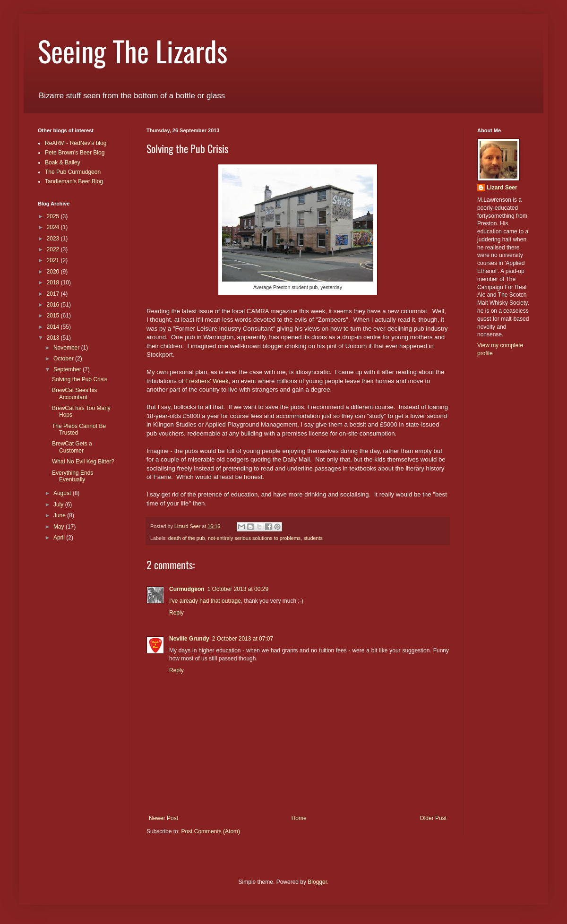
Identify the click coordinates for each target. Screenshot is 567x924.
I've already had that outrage (205, 601)
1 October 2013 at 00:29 (238, 589)
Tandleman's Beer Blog (74, 181)
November (67, 348)
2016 (54, 305)
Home (299, 818)
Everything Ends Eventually (73, 476)
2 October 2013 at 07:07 (243, 639)
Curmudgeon (187, 589)
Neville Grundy (189, 639)
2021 (54, 260)
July (59, 505)
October (64, 359)
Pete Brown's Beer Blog (75, 153)
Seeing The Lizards (133, 50)
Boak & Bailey (63, 163)
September (68, 369)
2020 (54, 272)
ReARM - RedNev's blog (76, 143)
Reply (176, 613)
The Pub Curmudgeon (73, 172)
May (60, 527)
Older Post (433, 818)
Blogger (317, 882)
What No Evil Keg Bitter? (83, 462)
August (63, 493)
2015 (54, 316)
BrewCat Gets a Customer (72, 447)
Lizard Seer (502, 188)
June (60, 515)
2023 (54, 239)
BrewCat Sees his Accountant (74, 394)
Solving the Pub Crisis (80, 379)
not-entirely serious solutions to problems (254, 538)
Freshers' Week (207, 381)
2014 (54, 327)
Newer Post (163, 818)
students (313, 538)
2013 (54, 338)
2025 (54, 216)
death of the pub (187, 538)
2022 (54, 249)
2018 (54, 282)
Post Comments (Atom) (210, 831)
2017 (54, 294)
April (60, 538)
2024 (54, 227)
